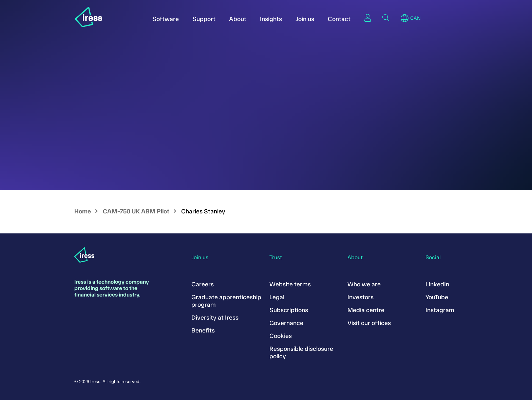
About (238, 19)
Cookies (281, 336)
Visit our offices (369, 323)
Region (405, 18)
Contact (339, 19)
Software (166, 19)
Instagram (440, 310)
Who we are (364, 284)
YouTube (437, 297)
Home (83, 211)
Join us (305, 19)
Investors (360, 297)
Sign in (367, 18)
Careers (203, 284)
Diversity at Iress (215, 318)
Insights (271, 19)
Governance (286, 323)
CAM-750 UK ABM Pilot (136, 211)
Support (204, 19)
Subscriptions (289, 310)
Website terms (290, 284)
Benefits (203, 330)
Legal (277, 297)
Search (386, 18)
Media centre (366, 310)
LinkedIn (437, 284)
